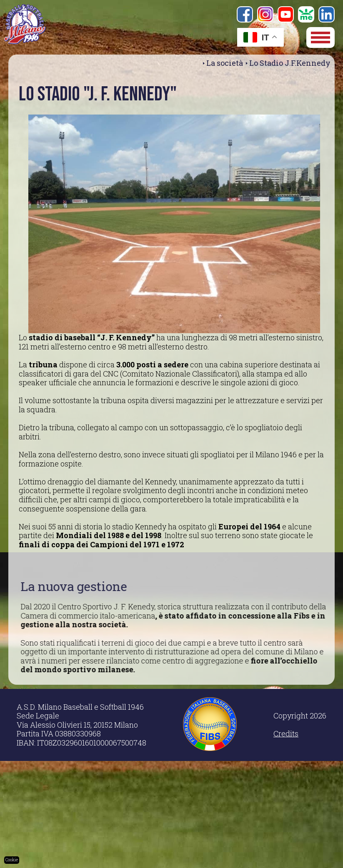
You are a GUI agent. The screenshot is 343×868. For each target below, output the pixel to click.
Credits (286, 733)
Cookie (12, 860)
